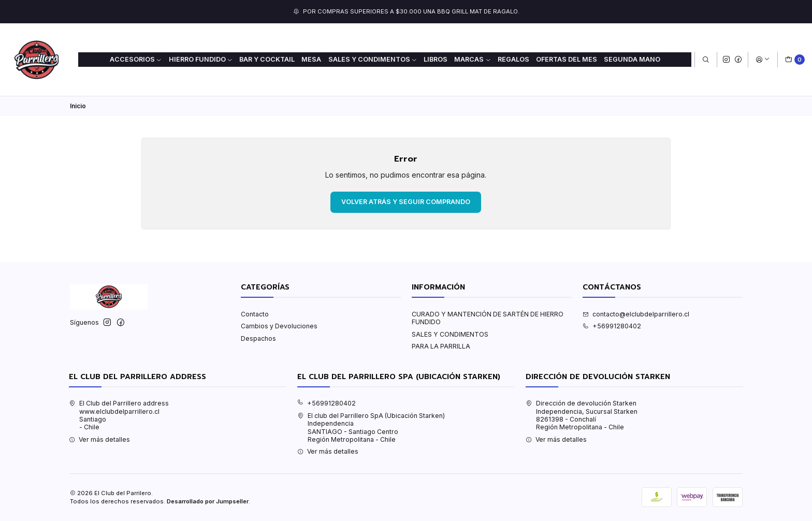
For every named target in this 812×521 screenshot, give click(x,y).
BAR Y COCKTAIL (267, 59)
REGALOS (513, 59)
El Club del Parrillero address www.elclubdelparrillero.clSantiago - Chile (119, 415)
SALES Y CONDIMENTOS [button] (373, 59)
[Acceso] (763, 60)
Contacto (255, 314)
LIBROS (436, 59)
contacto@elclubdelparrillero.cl (636, 314)
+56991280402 (612, 326)
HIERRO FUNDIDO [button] (201, 59)
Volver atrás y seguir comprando (406, 202)
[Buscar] (706, 60)
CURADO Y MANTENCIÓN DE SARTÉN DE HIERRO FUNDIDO (488, 318)
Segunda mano (632, 59)
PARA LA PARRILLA (441, 346)
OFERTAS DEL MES (567, 59)
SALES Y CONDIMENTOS (450, 334)
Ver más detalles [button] (99, 439)
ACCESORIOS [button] (136, 59)
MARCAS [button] (473, 59)
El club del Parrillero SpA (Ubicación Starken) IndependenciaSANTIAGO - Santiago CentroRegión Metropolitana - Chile (371, 428)
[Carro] (795, 60)
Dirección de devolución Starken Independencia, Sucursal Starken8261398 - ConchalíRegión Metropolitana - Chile (582, 415)
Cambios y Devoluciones (279, 326)
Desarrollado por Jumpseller (208, 501)
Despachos (258, 338)
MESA (311, 59)
